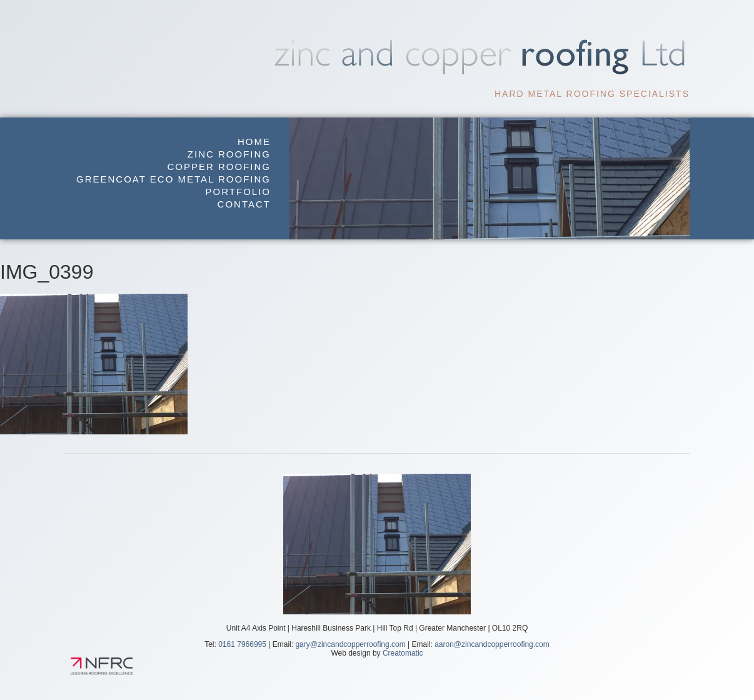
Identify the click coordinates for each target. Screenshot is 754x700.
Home (254, 142)
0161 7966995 (242, 644)
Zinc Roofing (229, 154)
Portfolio (238, 192)
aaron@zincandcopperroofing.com (492, 644)
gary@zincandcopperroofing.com (350, 644)
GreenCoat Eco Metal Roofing (173, 179)
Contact (244, 204)
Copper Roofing (219, 167)
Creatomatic (403, 653)
